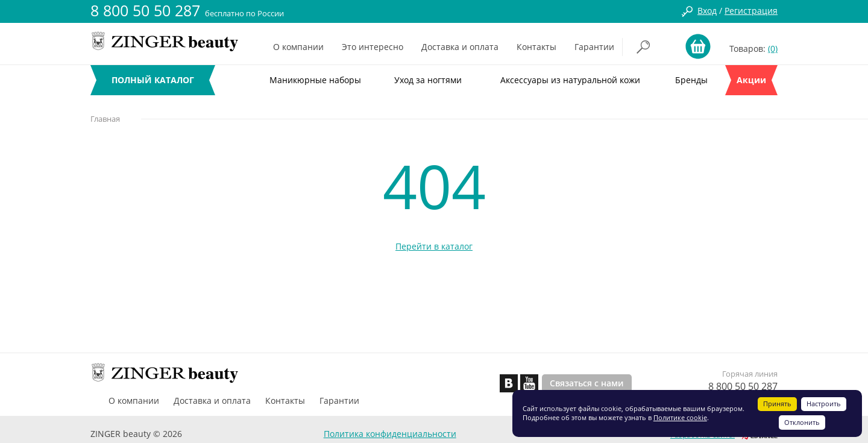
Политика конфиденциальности (390, 434)
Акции (751, 80)
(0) (773, 49)
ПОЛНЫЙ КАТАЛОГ (153, 80)
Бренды (691, 80)
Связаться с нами (587, 383)
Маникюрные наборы (315, 80)
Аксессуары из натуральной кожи (570, 80)
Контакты (536, 47)
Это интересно (373, 47)
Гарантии (594, 47)
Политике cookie (680, 417)
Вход (707, 11)
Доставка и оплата (460, 47)
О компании (298, 47)
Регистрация (751, 11)
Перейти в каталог (434, 246)
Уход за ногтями (428, 80)
